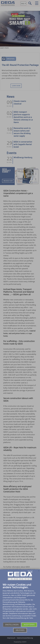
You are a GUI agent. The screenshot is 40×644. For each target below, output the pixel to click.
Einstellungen (12, 625)
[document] (20, 603)
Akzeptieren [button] (29, 625)
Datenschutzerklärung (25, 638)
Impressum (11, 638)
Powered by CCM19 (20, 642)
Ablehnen (20, 630)
